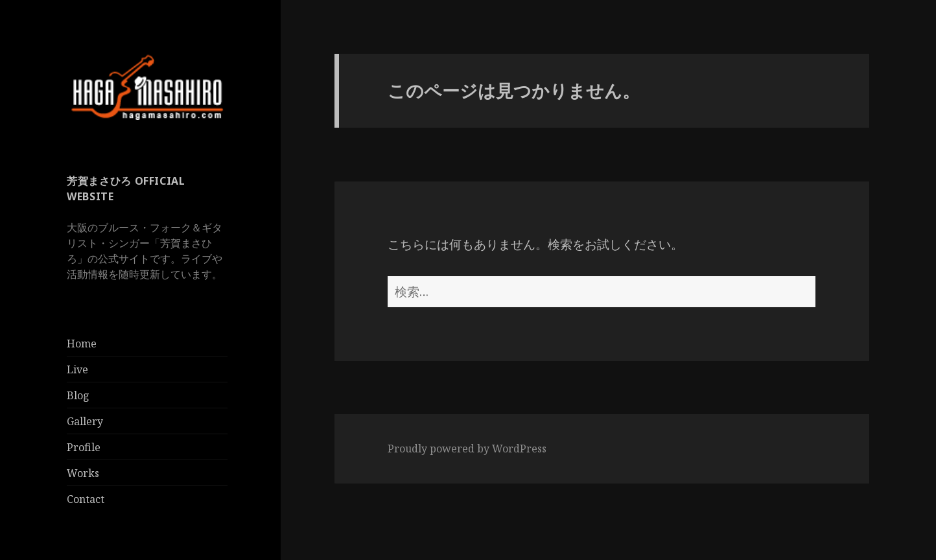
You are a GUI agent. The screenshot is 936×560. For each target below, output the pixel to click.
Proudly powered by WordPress (467, 449)
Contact (86, 499)
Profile (84, 447)
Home (82, 344)
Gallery (85, 421)
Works (83, 473)
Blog (78, 395)
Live (77, 369)
